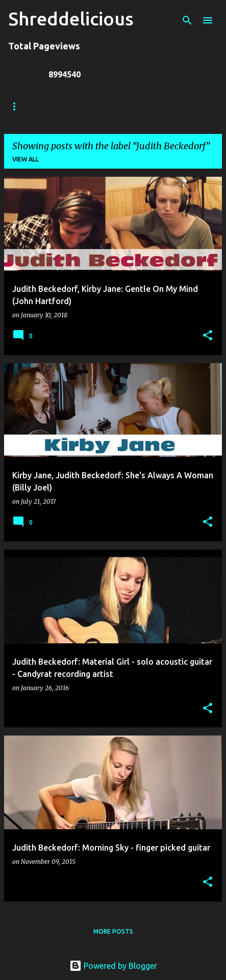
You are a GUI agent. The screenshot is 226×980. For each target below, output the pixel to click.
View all (26, 159)
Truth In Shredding (84, 106)
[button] (208, 336)
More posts (113, 931)
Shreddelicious (71, 19)
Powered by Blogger (113, 966)
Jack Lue (156, 106)
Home (18, 106)
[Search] (187, 20)
